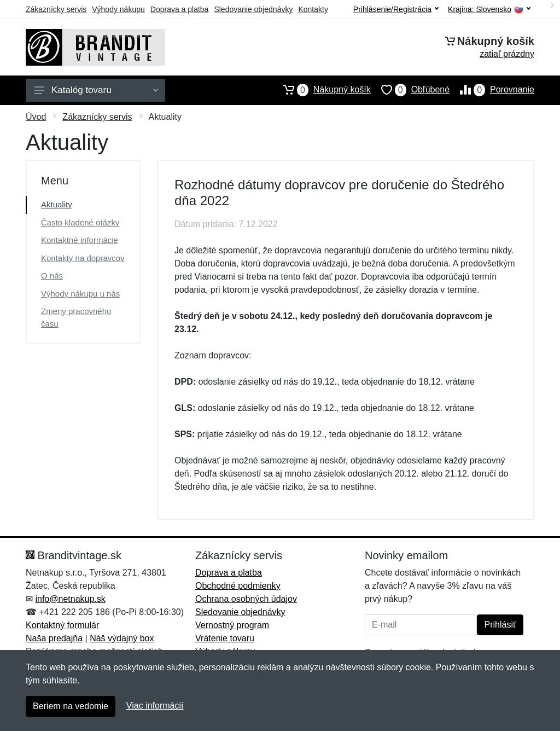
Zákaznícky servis (56, 9)
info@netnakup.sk (70, 599)
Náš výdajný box (122, 638)
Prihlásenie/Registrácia (396, 9)
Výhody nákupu (118, 9)
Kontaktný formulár (62, 625)
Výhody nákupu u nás (80, 294)
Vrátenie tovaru (225, 638)
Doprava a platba (180, 9)
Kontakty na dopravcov (83, 258)
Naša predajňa (54, 638)
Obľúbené (410, 90)
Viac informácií (155, 706)
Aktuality (57, 204)
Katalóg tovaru (96, 90)
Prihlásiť (500, 625)
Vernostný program (232, 625)
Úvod (36, 117)
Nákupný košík (322, 90)
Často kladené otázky (80, 222)
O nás (52, 275)
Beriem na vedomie (71, 706)
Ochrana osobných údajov (246, 599)
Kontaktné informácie (80, 240)
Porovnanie (492, 90)
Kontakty (313, 9)
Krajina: (489, 10)
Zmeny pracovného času (76, 317)
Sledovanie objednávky (253, 9)
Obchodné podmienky (238, 586)
